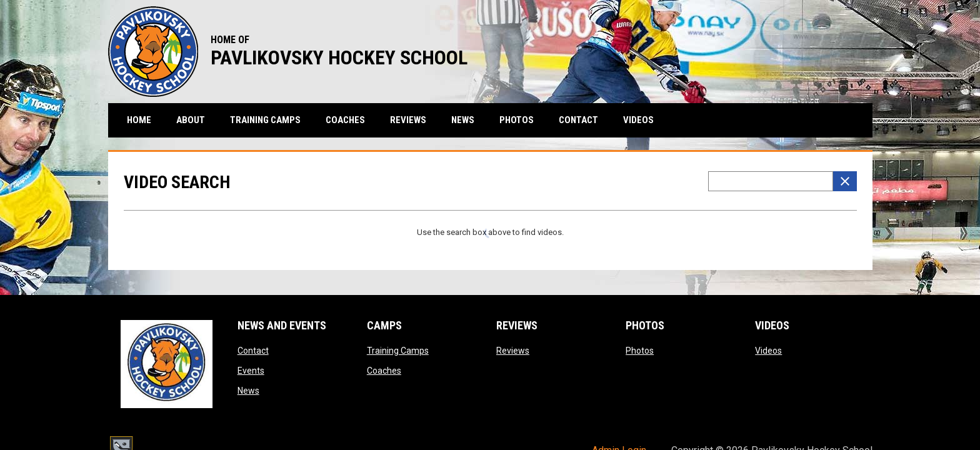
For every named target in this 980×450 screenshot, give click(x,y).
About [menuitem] (191, 120)
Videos (768, 351)
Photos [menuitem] (517, 120)
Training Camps (398, 351)
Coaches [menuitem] (345, 120)
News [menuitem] (463, 120)
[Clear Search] (845, 181)
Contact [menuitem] (578, 120)
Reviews (513, 351)
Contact (253, 351)
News (248, 391)
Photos (640, 351)
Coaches (384, 371)
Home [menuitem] (139, 120)
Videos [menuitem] (638, 120)
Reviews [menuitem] (408, 120)
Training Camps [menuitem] (265, 120)
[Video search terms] (771, 181)
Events (251, 371)
